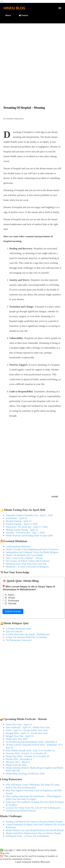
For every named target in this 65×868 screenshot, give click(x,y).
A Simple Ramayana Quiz (18, 629)
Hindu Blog (14, 8)
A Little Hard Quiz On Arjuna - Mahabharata (28, 634)
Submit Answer (13, 611)
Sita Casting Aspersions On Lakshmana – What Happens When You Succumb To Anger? (33, 798)
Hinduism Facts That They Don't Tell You (26, 564)
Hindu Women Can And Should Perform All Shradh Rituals (35, 830)
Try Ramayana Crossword (19, 640)
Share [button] (55, 497)
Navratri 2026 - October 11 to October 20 (26, 753)
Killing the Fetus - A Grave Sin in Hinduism (27, 836)
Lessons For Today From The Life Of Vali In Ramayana (33, 808)
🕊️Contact (21, 15)
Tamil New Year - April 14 (19, 725)
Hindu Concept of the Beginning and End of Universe (32, 549)
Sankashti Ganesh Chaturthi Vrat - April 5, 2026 (29, 515)
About (6, 15)
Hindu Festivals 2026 (16, 765)
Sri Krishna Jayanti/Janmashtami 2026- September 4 (31, 742)
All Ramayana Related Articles (21, 811)
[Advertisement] (32, 59)
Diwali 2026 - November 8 (19, 759)
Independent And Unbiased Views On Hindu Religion (32, 552)
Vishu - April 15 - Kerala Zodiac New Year (27, 730)
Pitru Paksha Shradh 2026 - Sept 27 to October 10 (30, 750)
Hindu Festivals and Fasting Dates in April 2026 (29, 536)
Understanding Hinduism (18, 546)
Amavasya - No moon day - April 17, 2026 (27, 527)
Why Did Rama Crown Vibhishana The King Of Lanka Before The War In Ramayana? (33, 786)
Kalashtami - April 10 (16, 518)
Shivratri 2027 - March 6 (18, 762)
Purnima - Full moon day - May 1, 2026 (25, 533)
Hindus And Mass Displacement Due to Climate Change (33, 833)
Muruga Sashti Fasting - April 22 (22, 530)
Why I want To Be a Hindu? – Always (24, 558)
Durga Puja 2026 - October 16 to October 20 (27, 756)
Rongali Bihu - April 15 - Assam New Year (27, 733)
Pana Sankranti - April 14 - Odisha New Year (28, 727)
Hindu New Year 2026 (17, 739)
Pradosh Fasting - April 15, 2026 (22, 524)
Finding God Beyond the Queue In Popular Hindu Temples (35, 822)
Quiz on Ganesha (14, 631)
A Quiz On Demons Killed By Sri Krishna (26, 637)
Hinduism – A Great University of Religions (27, 567)
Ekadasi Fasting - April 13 (19, 521)
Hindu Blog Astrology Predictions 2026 (25, 774)
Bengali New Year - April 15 (20, 736)
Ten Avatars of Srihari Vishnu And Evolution (28, 561)
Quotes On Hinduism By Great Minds (24, 555)
